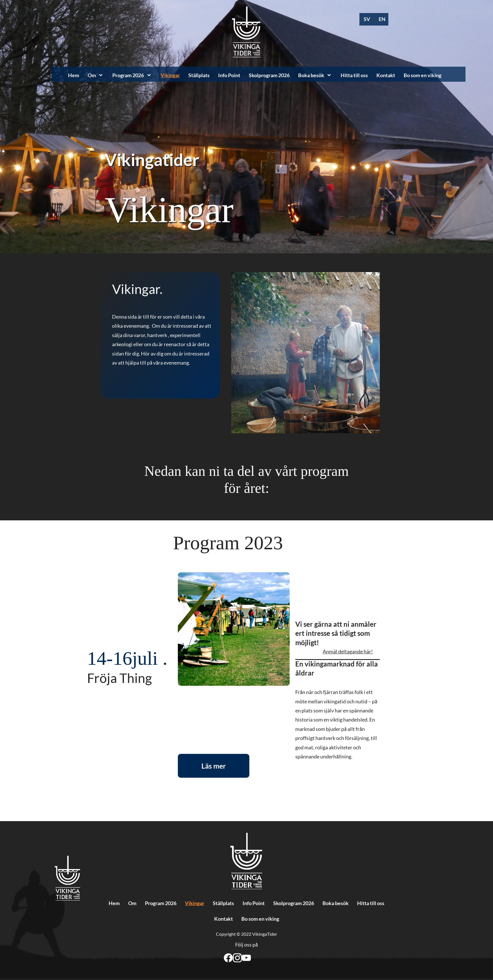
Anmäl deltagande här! (348, 651)
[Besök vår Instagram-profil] (237, 958)
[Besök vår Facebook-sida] (228, 958)
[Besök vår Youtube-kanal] (247, 958)
